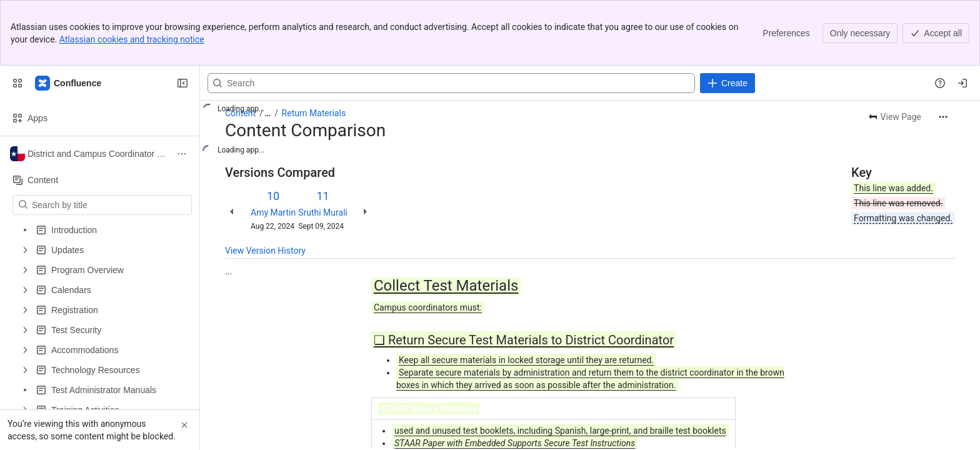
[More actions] (943, 117)
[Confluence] (69, 83)
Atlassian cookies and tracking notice (132, 39)
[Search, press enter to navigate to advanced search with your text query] (451, 83)
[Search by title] (110, 205)
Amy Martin (273, 212)
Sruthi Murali (323, 212)
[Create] (727, 83)
